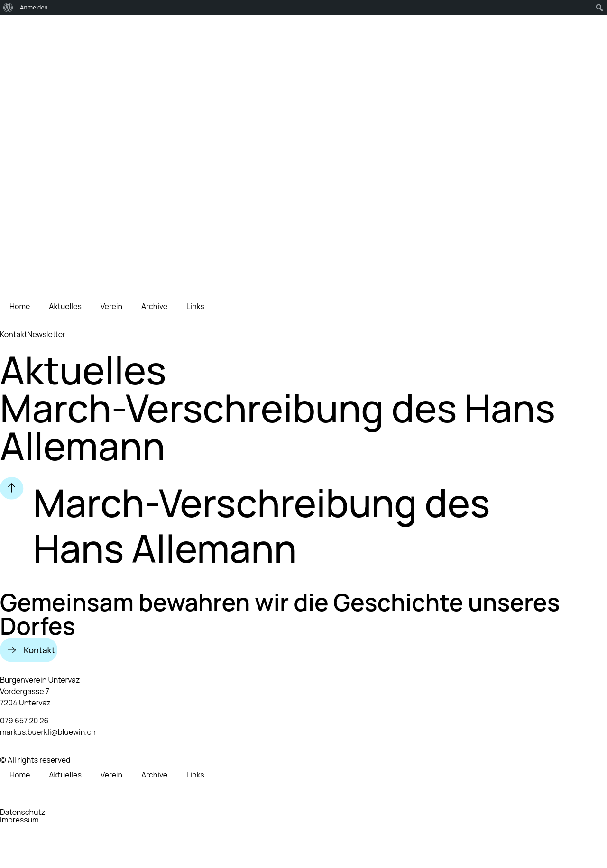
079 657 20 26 (24, 721)
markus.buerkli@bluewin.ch (48, 732)
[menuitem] (8, 8)
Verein (111, 306)
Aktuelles (65, 306)
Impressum (19, 820)
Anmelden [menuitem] (34, 7)
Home (20, 306)
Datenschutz (23, 812)
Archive (154, 306)
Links (195, 306)
